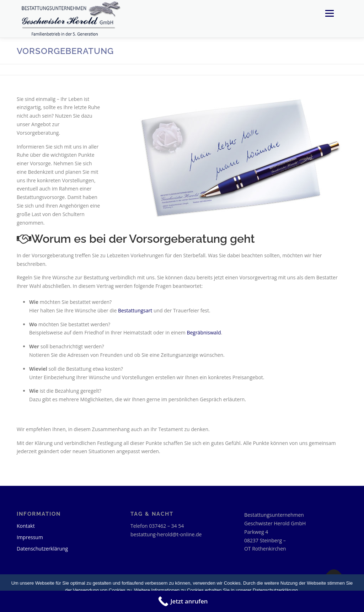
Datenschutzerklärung (42, 549)
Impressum (30, 537)
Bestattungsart (135, 310)
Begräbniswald (204, 332)
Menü (329, 13)
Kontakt (26, 526)
